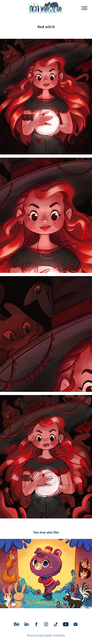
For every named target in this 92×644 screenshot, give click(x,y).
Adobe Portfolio (54, 635)
